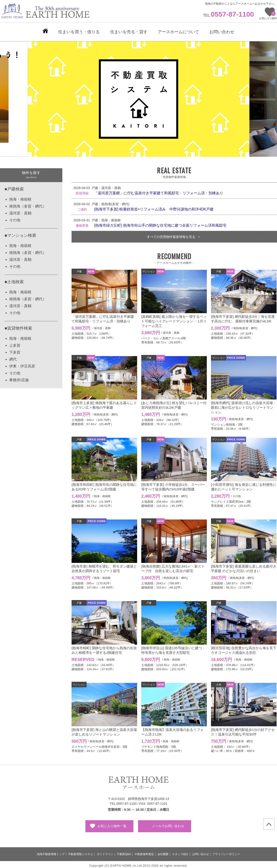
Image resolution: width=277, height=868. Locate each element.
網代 (13, 357)
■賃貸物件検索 (18, 326)
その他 (15, 218)
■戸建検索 (14, 187)
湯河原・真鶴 (20, 211)
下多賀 (15, 350)
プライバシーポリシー (226, 852)
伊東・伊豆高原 (22, 364)
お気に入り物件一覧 (112, 824)
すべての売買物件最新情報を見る (173, 234)
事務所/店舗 (19, 378)
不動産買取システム (81, 852)
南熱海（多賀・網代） (28, 204)
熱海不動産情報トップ (51, 852)
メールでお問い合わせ (168, 824)
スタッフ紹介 (180, 852)
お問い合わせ (201, 852)
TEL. (228, 15)
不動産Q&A (124, 852)
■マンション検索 (20, 233)
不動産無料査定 (144, 852)
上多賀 (15, 343)
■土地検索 (14, 279)
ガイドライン (105, 852)
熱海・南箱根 (20, 197)
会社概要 (163, 852)
